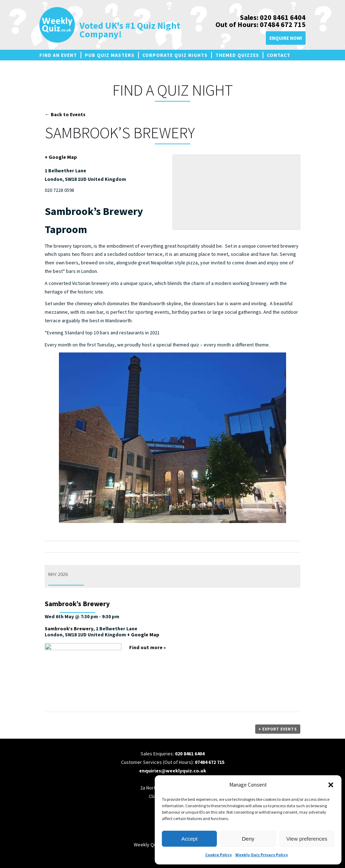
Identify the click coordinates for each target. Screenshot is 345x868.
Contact (279, 55)
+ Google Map (61, 157)
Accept (190, 839)
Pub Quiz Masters (110, 55)
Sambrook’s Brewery (77, 604)
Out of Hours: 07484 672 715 (261, 24)
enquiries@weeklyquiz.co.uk (173, 771)
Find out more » (147, 647)
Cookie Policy (218, 855)
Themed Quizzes (237, 55)
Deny (248, 839)
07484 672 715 (210, 762)
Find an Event (58, 55)
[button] (331, 785)
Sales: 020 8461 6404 (273, 17)
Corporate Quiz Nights (175, 55)
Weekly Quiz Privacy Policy (262, 855)
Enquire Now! (286, 38)
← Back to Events (65, 114)
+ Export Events (278, 729)
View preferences (307, 839)
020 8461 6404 (190, 754)
